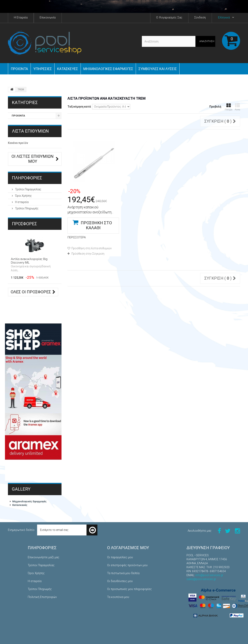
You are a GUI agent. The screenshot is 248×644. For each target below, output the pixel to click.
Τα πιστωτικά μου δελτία (123, 573)
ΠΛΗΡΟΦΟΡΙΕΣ (27, 178)
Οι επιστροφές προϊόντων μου (127, 565)
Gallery (21, 489)
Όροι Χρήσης (23, 196)
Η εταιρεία (22, 202)
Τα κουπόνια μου (118, 597)
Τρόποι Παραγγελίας (28, 189)
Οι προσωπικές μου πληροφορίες (129, 589)
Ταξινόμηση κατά (79, 107)
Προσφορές (24, 224)
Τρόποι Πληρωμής (26, 208)
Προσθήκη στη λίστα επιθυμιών (91, 248)
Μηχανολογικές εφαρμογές (108, 69)
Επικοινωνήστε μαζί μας (44, 557)
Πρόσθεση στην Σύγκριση (88, 254)
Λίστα (237, 107)
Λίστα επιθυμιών (30, 131)
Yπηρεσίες (43, 69)
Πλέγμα (229, 107)
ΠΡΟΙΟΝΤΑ (19, 69)
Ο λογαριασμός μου (128, 548)
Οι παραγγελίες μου (120, 557)
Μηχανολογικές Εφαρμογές (29, 501)
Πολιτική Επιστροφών (42, 597)
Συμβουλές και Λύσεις (158, 69)
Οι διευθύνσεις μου (120, 581)
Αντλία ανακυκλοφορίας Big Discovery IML (29, 261)
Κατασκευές (68, 69)
